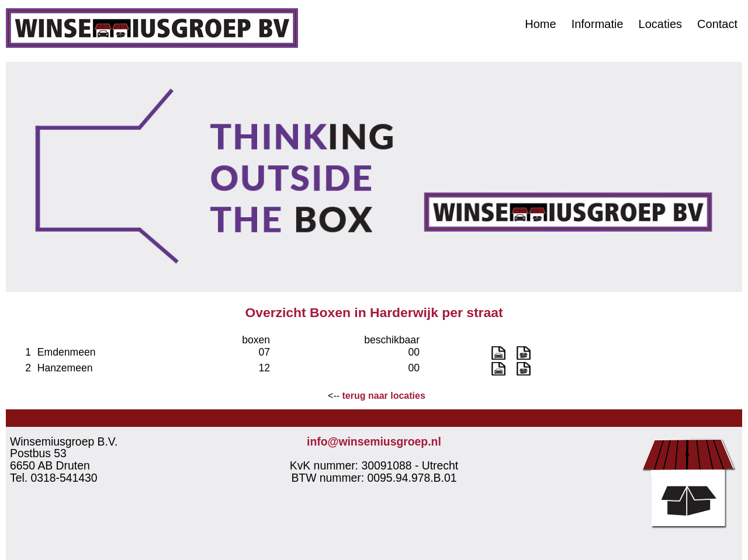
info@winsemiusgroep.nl (374, 441)
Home (540, 24)
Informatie (598, 24)
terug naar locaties (384, 396)
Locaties (661, 24)
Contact (717, 24)
